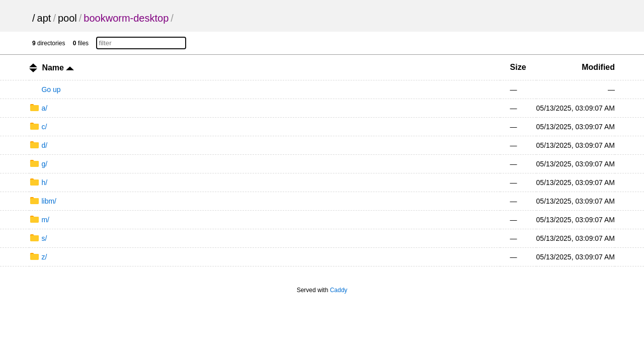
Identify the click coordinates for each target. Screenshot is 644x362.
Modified (598, 67)
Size (518, 67)
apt (44, 18)
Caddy (339, 290)
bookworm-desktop (126, 18)
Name (58, 68)
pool (67, 18)
